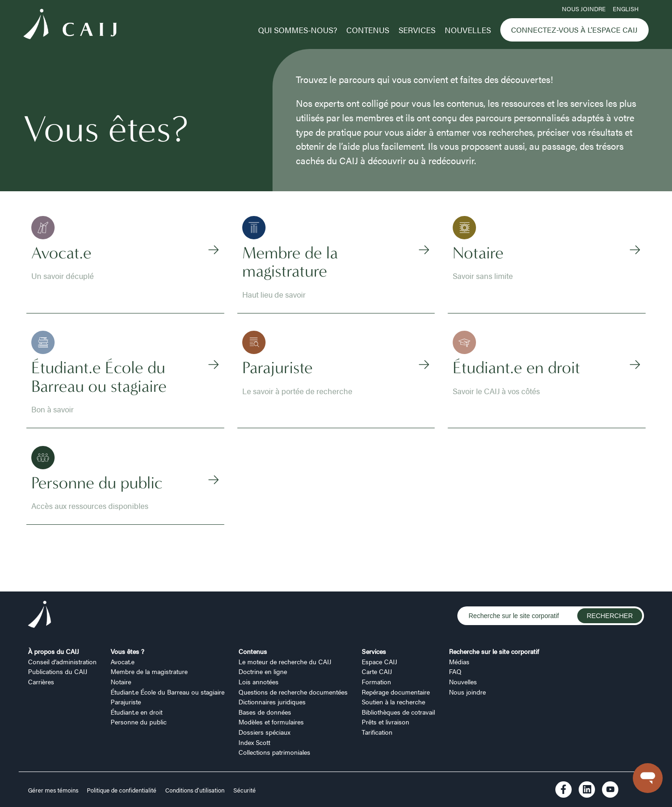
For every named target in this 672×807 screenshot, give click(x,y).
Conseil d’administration (62, 661)
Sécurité (245, 790)
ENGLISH (626, 9)
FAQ (455, 671)
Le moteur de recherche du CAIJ (285, 661)
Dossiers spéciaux (264, 732)
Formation (376, 682)
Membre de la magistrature (149, 671)
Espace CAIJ (379, 661)
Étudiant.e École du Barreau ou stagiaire (168, 692)
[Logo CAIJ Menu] (70, 25)
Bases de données (265, 712)
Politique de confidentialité (122, 790)
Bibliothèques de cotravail (398, 712)
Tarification (377, 732)
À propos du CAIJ (53, 651)
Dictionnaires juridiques (272, 702)
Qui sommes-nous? (297, 30)
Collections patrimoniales (274, 752)
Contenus (368, 30)
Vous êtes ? (127, 651)
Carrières (41, 682)
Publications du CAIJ (58, 671)
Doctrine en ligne (263, 671)
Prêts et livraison (385, 722)
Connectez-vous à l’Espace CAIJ (574, 30)
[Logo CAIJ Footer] (40, 616)
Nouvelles (468, 30)
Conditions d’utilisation (195, 790)
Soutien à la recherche (393, 702)
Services (417, 30)
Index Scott (254, 742)
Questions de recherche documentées (293, 692)
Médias (459, 661)
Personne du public (139, 722)
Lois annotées (259, 682)
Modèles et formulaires (271, 722)
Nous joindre (584, 9)
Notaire (121, 682)
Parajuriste (126, 702)
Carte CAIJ (377, 671)
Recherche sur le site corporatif (494, 651)
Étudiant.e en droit (136, 712)
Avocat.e (122, 661)
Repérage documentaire (396, 692)
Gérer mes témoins (54, 790)
